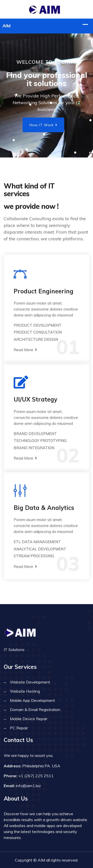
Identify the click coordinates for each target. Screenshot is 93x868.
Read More (25, 350)
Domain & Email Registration (35, 710)
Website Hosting (25, 691)
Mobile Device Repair (29, 719)
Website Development (30, 682)
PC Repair (19, 728)
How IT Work (43, 125)
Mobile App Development (32, 700)
